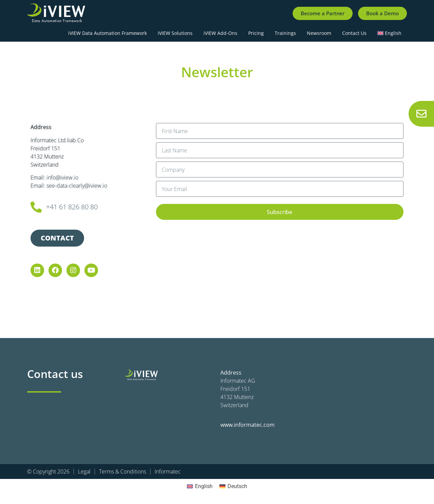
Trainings (285, 33)
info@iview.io (62, 177)
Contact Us (354, 33)
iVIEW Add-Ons (220, 33)
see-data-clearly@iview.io (77, 186)
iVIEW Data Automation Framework (107, 33)
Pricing (256, 33)
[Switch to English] (200, 486)
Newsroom (319, 33)
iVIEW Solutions (175, 33)
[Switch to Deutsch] (233, 486)
